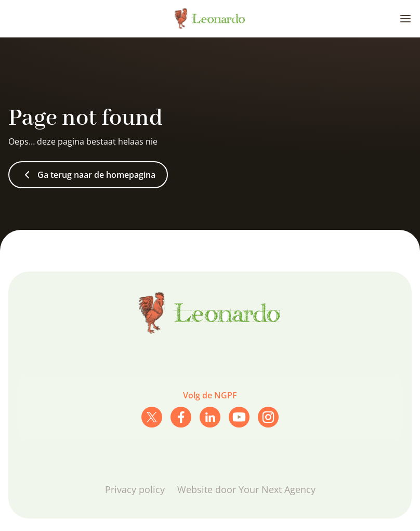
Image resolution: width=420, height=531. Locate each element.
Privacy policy (135, 489)
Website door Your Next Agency (246, 489)
